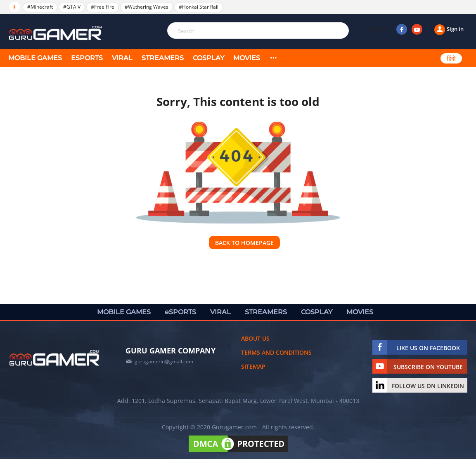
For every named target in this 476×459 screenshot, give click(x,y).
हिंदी (451, 59)
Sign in (449, 29)
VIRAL (122, 58)
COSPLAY (208, 58)
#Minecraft (40, 7)
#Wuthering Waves (147, 7)
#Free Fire (103, 7)
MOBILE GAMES (35, 58)
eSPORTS (87, 58)
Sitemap (253, 366)
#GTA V (72, 7)
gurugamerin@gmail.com (164, 361)
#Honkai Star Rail (199, 7)
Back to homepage (244, 243)
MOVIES (247, 58)
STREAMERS (163, 58)
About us (255, 338)
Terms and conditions (276, 352)
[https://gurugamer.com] (54, 358)
